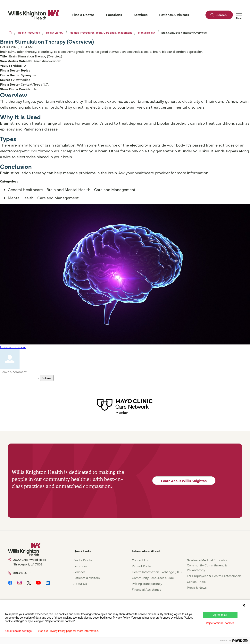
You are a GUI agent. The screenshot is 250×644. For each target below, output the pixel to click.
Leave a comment (13, 347)
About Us (80, 583)
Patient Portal (142, 566)
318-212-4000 (23, 573)
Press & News (197, 587)
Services (79, 572)
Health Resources (29, 32)
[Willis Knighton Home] (34, 15)
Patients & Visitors (87, 578)
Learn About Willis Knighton (184, 481)
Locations (80, 566)
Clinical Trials (196, 581)
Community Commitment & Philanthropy (207, 567)
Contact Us (140, 560)
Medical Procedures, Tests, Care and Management (101, 32)
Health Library (55, 32)
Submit (47, 378)
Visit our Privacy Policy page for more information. (68, 631)
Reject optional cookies (220, 623)
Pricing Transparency (147, 583)
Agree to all (220, 615)
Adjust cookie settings (18, 631)
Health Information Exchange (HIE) (157, 572)
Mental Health (147, 32)
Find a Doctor (83, 560)
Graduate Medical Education (208, 560)
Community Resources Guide (153, 578)
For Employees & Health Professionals (214, 576)
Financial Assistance (147, 589)
